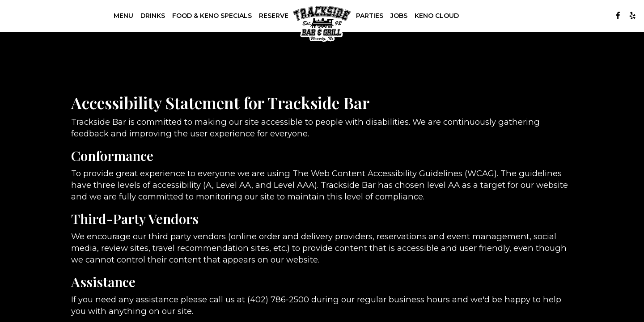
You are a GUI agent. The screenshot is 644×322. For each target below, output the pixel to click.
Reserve (274, 16)
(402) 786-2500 (278, 299)
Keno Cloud (437, 16)
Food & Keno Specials (212, 16)
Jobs (399, 16)
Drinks (153, 16)
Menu (123, 16)
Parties (370, 16)
